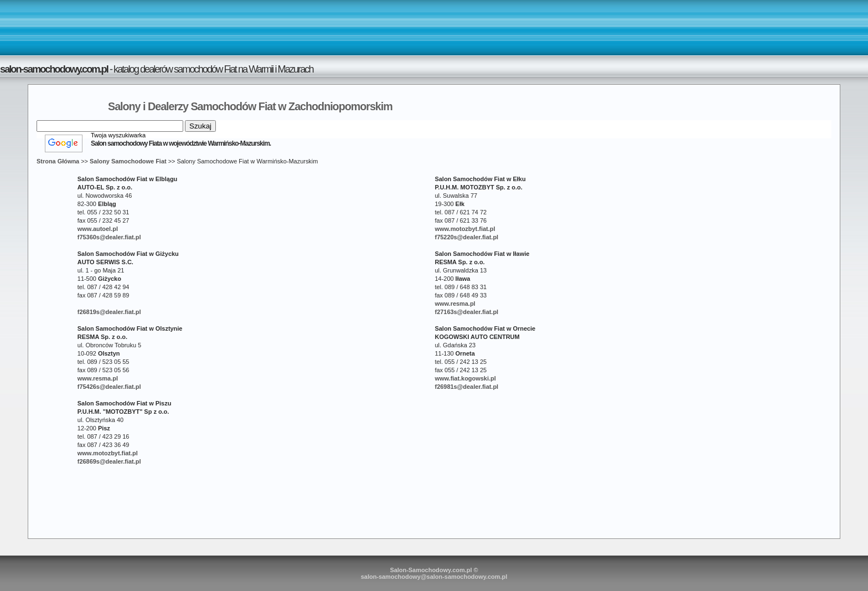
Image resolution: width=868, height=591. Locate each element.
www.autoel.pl (98, 229)
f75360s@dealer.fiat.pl (109, 237)
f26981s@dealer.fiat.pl (466, 387)
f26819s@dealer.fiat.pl (109, 312)
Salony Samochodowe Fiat (128, 161)
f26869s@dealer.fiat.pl (109, 461)
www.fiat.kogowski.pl (465, 378)
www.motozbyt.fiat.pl (465, 229)
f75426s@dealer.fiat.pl (109, 387)
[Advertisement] (434, 27)
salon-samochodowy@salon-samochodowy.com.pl (434, 577)
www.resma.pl (455, 304)
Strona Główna (58, 161)
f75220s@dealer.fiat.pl (466, 237)
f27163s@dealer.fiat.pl (466, 312)
